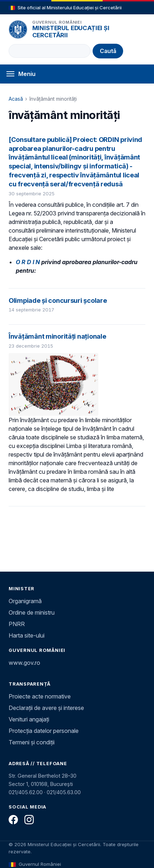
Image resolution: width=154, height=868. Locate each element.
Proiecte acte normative (40, 696)
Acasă (16, 99)
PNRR (17, 624)
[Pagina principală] (18, 29)
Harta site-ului (27, 635)
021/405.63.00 (64, 792)
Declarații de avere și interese (46, 708)
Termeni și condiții (32, 742)
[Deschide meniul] (77, 74)
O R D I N (28, 262)
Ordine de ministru (32, 612)
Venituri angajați (29, 719)
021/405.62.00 (26, 792)
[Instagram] (29, 820)
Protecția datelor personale (44, 731)
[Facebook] (13, 820)
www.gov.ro (24, 663)
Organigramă (25, 601)
